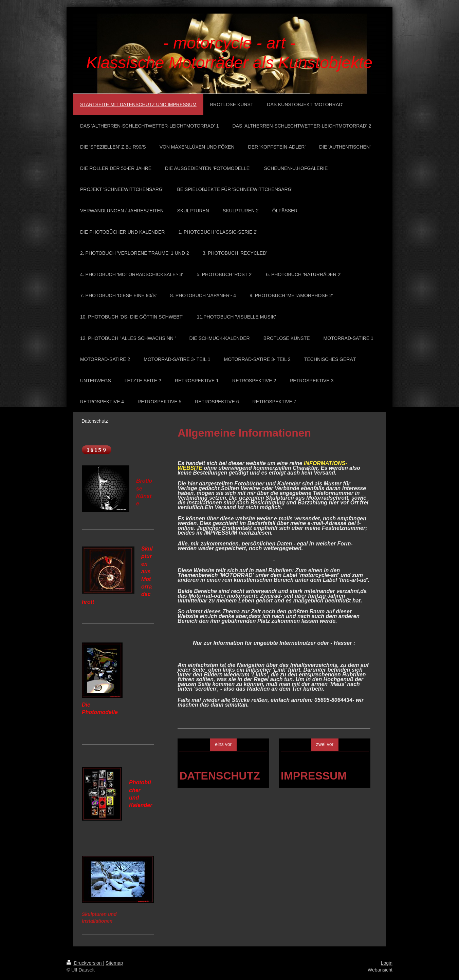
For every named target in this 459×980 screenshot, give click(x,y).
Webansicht (380, 970)
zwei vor (325, 744)
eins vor (223, 744)
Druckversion (85, 963)
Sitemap (114, 963)
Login (387, 963)
